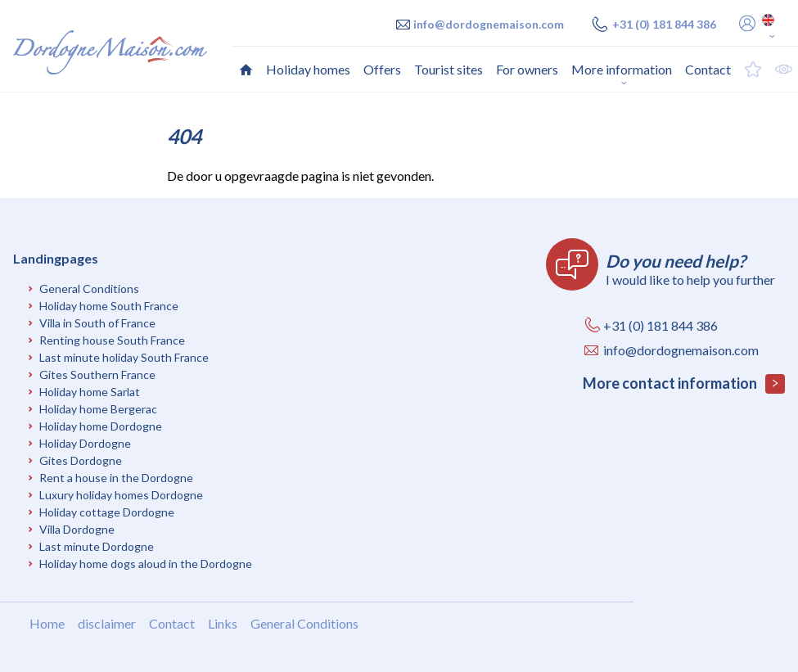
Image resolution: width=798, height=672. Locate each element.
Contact (172, 623)
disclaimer (107, 623)
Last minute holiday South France (124, 357)
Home (47, 623)
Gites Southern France (97, 374)
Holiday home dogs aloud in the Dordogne (146, 564)
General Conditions (89, 289)
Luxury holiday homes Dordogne (121, 495)
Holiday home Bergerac (98, 409)
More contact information (684, 384)
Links (223, 623)
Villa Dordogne (77, 529)
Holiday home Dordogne (101, 426)
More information (622, 69)
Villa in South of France (97, 323)
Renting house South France (112, 340)
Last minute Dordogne (97, 546)
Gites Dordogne (81, 460)
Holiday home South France (109, 306)
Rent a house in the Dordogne (116, 478)
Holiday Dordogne (85, 443)
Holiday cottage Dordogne (107, 512)
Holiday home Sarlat (90, 392)
